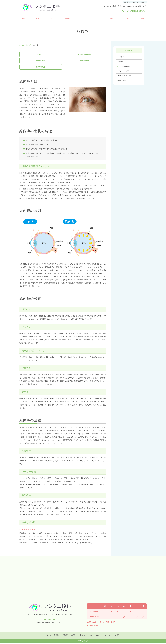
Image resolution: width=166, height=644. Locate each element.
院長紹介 (37, 18)
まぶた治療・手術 (125, 67)
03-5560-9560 (49, 619)
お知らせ (112, 18)
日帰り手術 (122, 81)
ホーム (23, 18)
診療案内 (68, 18)
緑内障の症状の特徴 (85, 54)
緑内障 (121, 62)
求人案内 (142, 18)
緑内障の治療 (41, 67)
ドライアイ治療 (124, 71)
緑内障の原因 (41, 61)
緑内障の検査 (85, 61)
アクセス (127, 18)
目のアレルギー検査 (125, 76)
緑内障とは (41, 54)
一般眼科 (121, 57)
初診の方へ (84, 18)
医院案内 (52, 18)
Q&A (98, 18)
